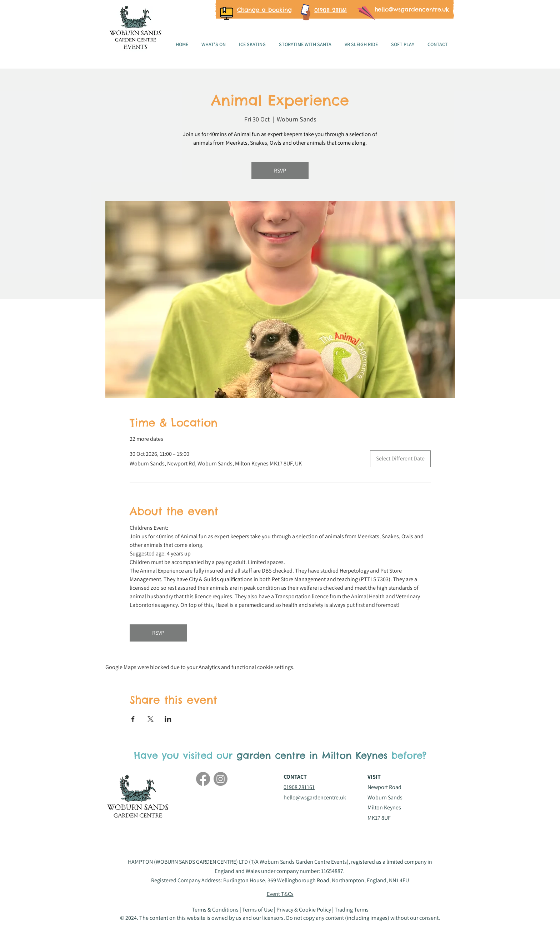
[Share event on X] (151, 719)
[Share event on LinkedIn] (168, 719)
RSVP (280, 171)
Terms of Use (257, 910)
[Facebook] (203, 779)
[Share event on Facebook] (133, 719)
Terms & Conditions (215, 910)
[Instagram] (221, 779)
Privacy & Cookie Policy (304, 910)
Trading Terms (352, 910)
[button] (280, 894)
